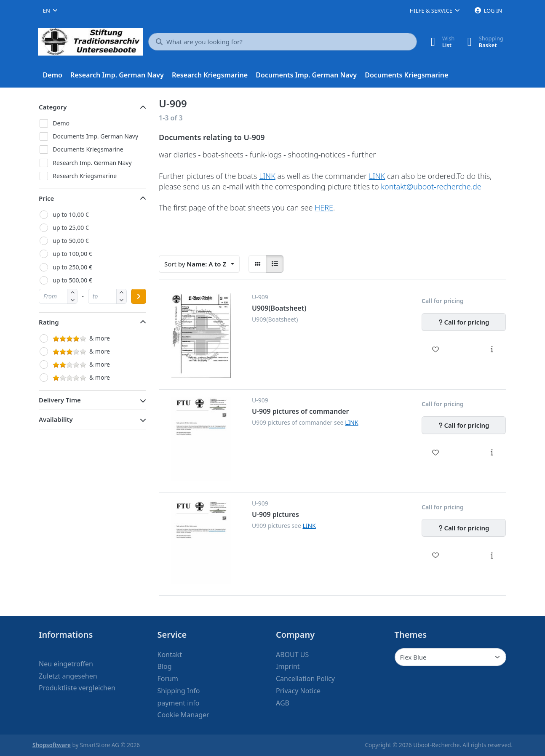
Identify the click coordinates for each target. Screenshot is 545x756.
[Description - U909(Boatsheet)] (492, 349)
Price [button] (46, 198)
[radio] (257, 264)
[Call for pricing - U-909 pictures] (464, 528)
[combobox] (50, 11)
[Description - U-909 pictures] (492, 555)
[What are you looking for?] (283, 42)
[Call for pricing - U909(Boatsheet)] (464, 322)
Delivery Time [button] (60, 400)
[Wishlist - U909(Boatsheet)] (436, 349)
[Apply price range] (139, 296)
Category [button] (53, 107)
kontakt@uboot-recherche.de (431, 186)
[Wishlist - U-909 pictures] (436, 555)
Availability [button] (56, 419)
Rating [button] (49, 322)
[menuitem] (53, 75)
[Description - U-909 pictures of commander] (492, 453)
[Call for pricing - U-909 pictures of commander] (464, 425)
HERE (324, 208)
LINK (267, 176)
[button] (72, 300)
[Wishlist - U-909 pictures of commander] (436, 453)
